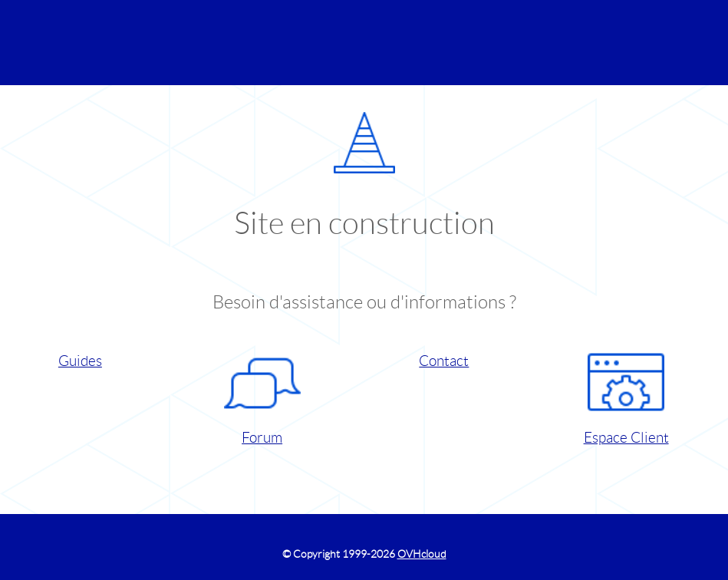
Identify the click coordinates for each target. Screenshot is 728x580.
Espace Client (626, 395)
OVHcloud (422, 554)
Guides (80, 361)
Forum (262, 395)
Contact (444, 361)
